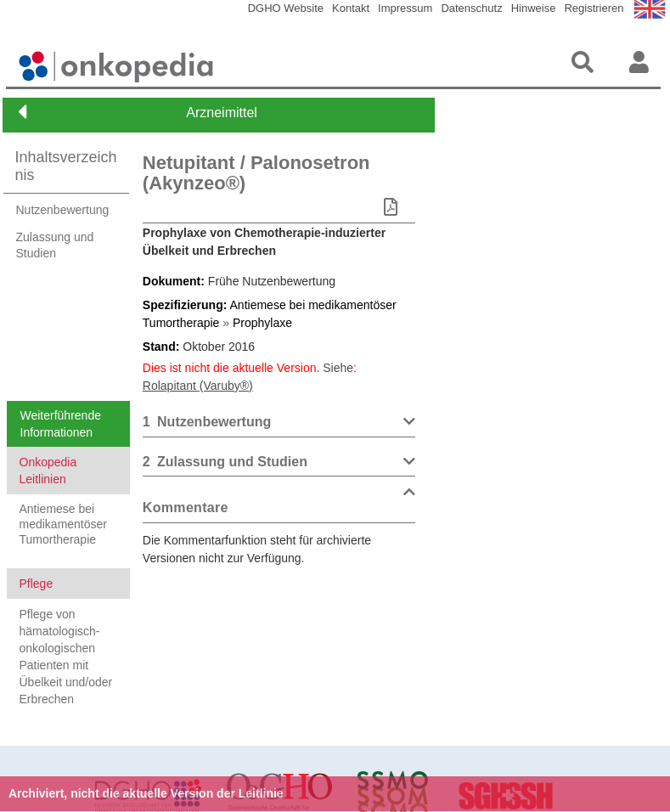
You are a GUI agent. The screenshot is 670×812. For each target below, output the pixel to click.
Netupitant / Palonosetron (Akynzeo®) (256, 173)
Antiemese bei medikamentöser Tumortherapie (64, 524)
